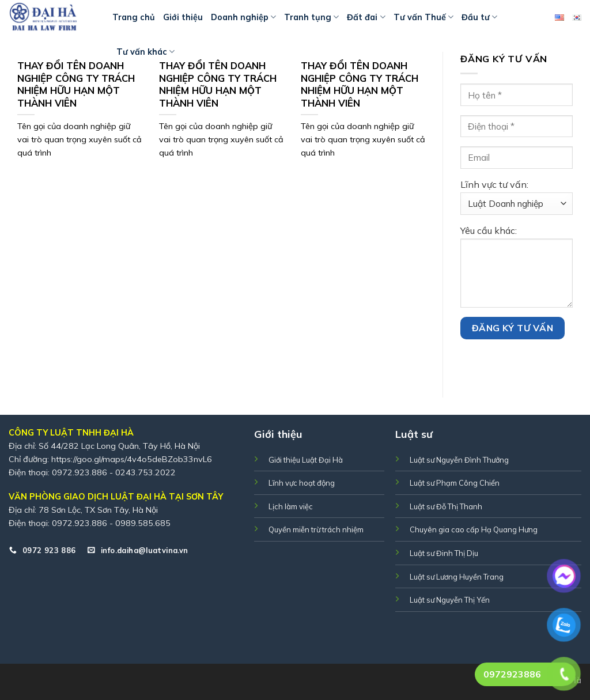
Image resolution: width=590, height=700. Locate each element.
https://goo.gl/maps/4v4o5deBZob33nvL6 (132, 459)
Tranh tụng (311, 17)
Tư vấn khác (145, 52)
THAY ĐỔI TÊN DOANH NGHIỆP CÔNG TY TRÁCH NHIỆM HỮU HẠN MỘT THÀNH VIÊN (76, 84)
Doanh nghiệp (243, 17)
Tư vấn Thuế (423, 17)
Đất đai (366, 17)
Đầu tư (479, 17)
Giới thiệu (183, 17)
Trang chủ (134, 17)
